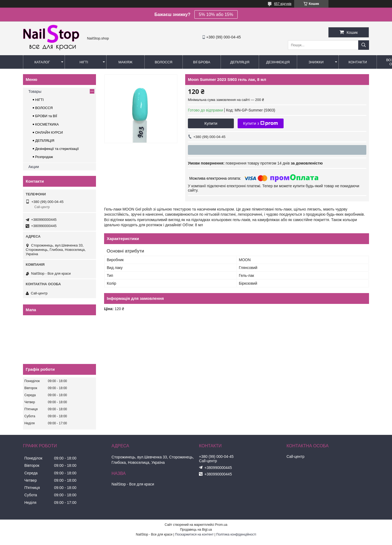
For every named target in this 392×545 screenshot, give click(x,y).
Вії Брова (202, 62)
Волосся (163, 62)
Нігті (84, 62)
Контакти (358, 62)
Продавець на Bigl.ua (196, 530)
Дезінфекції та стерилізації (57, 149)
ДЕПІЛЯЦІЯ (45, 141)
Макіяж (125, 62)
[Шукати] (364, 45)
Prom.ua (221, 525)
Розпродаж (44, 157)
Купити (211, 123)
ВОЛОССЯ (44, 108)
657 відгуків (283, 4)
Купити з (260, 123)
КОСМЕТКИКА (47, 124)
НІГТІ (39, 100)
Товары (35, 91)
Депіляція (240, 62)
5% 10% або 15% (216, 14)
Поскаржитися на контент (194, 534)
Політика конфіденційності (236, 534)
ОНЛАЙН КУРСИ (49, 132)
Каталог (42, 62)
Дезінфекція (278, 62)
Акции (34, 167)
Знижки (316, 62)
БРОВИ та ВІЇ (46, 116)
